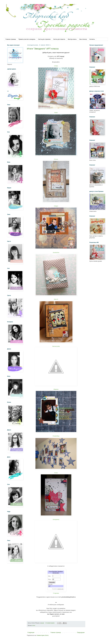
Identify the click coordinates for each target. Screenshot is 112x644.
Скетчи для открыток (59, 39)
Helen (56, 113)
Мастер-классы (72, 39)
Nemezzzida (56, 346)
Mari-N (56, 299)
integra (56, 206)
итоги (34, 625)
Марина (56, 389)
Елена (56, 159)
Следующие (31, 632)
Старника (56, 593)
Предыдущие (81, 632)
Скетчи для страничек (44, 39)
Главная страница (11, 39)
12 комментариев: (50, 623)
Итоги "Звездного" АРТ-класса (43, 49)
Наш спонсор (83, 39)
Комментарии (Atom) (43, 635)
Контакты (92, 39)
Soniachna (56, 252)
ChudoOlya (56, 436)
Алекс (56, 473)
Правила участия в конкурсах (27, 39)
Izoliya (56, 66)
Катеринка (56, 519)
